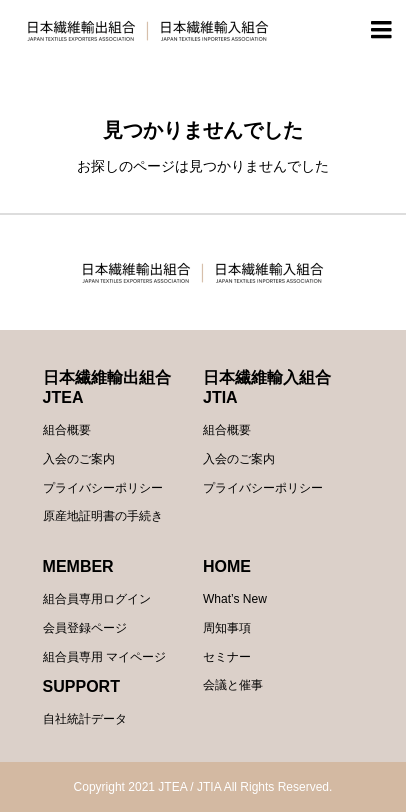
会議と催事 (233, 685)
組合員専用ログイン (97, 599)
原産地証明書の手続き (103, 516)
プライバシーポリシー (103, 488)
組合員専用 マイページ (104, 657)
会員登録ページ (85, 628)
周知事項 (227, 628)
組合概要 (67, 430)
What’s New (235, 599)
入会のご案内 (79, 459)
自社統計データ (85, 719)
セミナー (227, 657)
